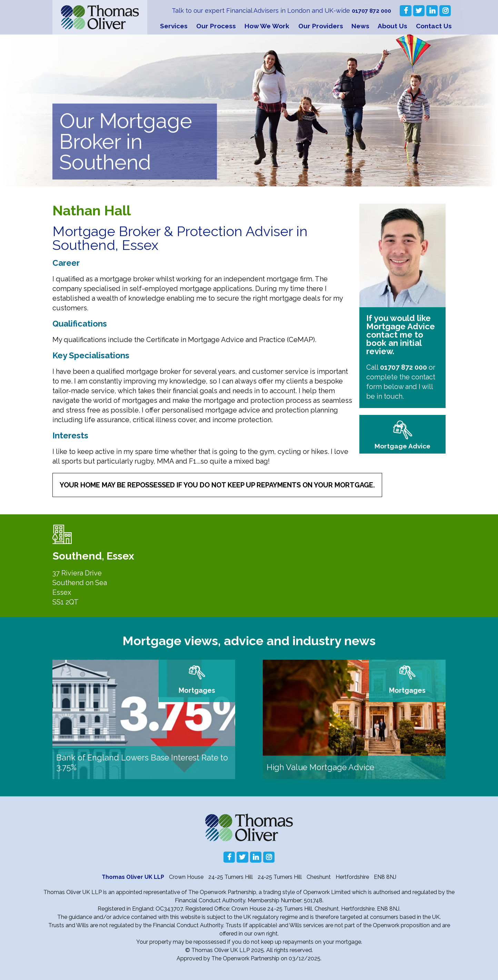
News (360, 26)
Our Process (216, 26)
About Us (392, 26)
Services (174, 26)
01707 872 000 (370, 11)
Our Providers (321, 26)
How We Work (267, 26)
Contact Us (434, 26)
